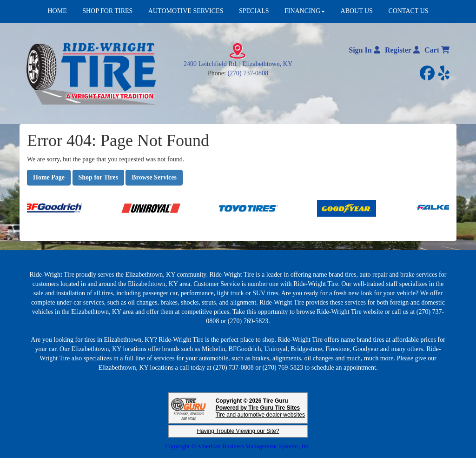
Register (402, 50)
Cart (437, 50)
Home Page (49, 177)
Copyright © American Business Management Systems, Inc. (238, 446)
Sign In (364, 50)
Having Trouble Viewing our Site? (238, 431)
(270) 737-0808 (248, 73)
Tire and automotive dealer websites (260, 411)
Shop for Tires (98, 177)
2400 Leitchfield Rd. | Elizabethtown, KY (238, 64)
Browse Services (154, 177)
